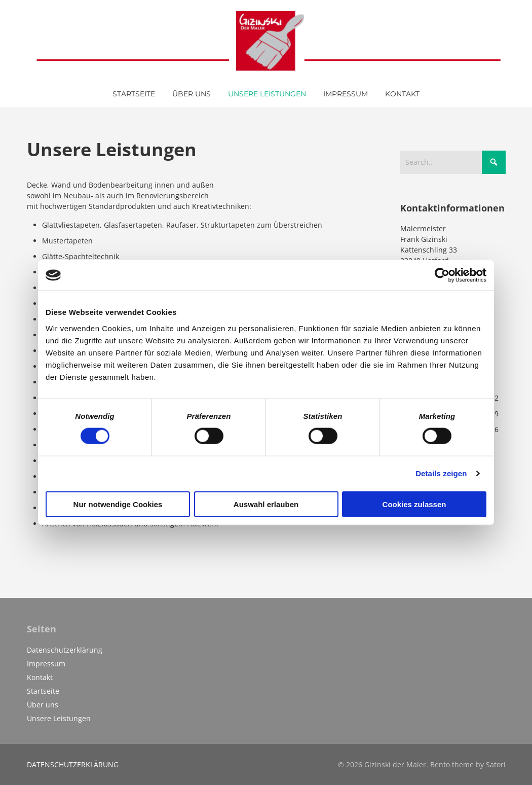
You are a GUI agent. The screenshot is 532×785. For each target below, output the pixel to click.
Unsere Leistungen (59, 718)
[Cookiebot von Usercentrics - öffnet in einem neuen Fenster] (442, 275)
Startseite (43, 691)
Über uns (43, 705)
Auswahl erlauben (266, 504)
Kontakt (40, 677)
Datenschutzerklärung (65, 650)
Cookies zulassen (414, 504)
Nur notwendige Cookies (118, 504)
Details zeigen (441, 473)
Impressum (46, 664)
